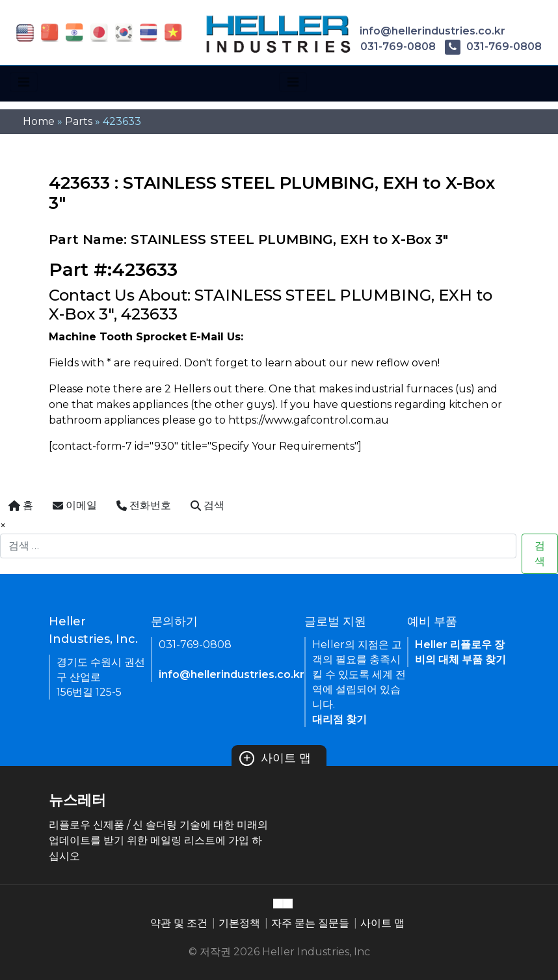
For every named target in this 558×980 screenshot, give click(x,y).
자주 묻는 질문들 (310, 923)
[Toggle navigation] (24, 82)
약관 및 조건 (179, 923)
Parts (79, 121)
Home (39, 121)
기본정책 (239, 923)
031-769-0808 (387, 47)
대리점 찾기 (339, 719)
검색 (540, 553)
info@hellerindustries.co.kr (422, 31)
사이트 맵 (275, 758)
